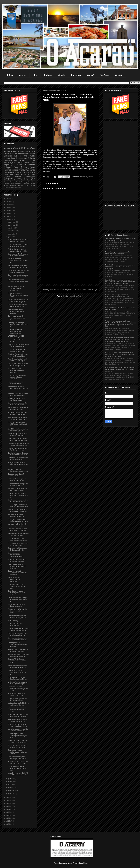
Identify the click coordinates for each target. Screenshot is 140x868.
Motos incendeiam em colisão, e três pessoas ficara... (18, 730)
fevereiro (11, 791)
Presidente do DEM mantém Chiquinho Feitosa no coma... (17, 611)
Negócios (8, 160)
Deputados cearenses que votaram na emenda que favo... (17, 586)
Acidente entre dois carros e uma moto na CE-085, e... (18, 667)
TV (28, 169)
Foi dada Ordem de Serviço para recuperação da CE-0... (17, 600)
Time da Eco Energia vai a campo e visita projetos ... (17, 725)
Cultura (24, 167)
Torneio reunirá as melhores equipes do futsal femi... (17, 746)
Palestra (18, 176)
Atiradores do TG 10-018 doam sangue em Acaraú (18, 535)
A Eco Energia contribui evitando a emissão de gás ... (18, 389)
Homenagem (9, 162)
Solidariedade (9, 178)
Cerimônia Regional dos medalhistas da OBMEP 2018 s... (17, 566)
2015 (8, 806)
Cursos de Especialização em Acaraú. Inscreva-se (18, 485)
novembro (12, 225)
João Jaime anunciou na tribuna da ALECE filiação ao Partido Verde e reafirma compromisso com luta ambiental (120, 340)
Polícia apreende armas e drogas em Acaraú (17, 605)
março (11, 788)
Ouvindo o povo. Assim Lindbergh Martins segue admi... (17, 736)
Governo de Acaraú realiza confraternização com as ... (18, 520)
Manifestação (30, 176)
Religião (7, 167)
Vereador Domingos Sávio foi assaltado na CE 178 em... (18, 774)
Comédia (7, 187)
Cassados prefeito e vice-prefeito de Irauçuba (16, 399)
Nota (27, 185)
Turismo (48, 75)
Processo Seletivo (20, 180)
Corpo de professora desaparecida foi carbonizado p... (15, 331)
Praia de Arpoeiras (11, 171)
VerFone (105, 75)
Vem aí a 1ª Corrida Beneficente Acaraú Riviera (18, 470)
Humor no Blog (13, 621)
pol (20, 187)
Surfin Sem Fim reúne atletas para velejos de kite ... (18, 459)
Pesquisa (26, 173)
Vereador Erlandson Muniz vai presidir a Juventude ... (18, 394)
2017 (8, 800)
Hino (35, 75)
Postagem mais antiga (87, 289)
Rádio (32, 167)
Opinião (18, 182)
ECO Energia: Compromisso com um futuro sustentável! (18, 506)
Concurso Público (20, 174)
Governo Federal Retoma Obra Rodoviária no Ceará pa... (18, 715)
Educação (8, 156)
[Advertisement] (70, 266)
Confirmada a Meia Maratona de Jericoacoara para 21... (18, 255)
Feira (30, 182)
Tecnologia (25, 182)
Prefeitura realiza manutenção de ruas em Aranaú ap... (18, 650)
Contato (119, 75)
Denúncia (21, 185)
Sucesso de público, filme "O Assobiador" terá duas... (18, 435)
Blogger (86, 863)
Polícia (25, 148)
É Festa (31, 158)
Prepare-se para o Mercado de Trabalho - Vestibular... (18, 345)
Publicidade (30, 165)
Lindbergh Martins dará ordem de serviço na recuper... (18, 683)
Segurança (9, 165)
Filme (33, 178)
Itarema (7, 158)
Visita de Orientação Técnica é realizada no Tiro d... (18, 704)
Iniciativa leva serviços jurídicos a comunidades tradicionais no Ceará (117, 296)
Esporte (32, 154)
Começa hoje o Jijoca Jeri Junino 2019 (17, 475)
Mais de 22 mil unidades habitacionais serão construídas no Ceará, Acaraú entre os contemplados (120, 267)
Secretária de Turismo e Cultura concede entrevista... (16, 288)
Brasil (6, 154)
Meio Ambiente (21, 160)
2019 (8, 219)
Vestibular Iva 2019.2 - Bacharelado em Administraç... (15, 580)
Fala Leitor (31, 180)
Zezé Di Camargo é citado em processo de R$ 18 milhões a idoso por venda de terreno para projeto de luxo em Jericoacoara (120, 282)
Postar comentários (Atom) (73, 296)
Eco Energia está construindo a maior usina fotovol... (18, 634)
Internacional (16, 169)
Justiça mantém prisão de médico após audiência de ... (18, 464)
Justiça (24, 158)
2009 (8, 824)
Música (12, 173)
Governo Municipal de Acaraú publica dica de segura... (18, 245)
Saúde (32, 156)
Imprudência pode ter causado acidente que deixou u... (18, 655)
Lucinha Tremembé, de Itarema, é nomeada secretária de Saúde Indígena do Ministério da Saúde (120, 370)
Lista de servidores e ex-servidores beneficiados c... (18, 539)
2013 (8, 812)
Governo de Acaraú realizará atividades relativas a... (18, 560)
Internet (24, 169)
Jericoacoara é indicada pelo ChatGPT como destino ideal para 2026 (120, 240)
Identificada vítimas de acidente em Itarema (16, 515)
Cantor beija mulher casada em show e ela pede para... (18, 439)
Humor (6, 185)
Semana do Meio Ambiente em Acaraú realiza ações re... (18, 444)
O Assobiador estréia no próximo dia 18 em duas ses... (17, 768)
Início (10, 75)
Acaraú (23, 75)
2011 (8, 818)
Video (16, 167)
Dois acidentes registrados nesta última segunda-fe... (18, 617)
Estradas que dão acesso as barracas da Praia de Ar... (17, 639)
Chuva (33, 169)
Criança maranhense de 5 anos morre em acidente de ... (18, 495)
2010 (8, 821)
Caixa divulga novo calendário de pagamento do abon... (18, 404)
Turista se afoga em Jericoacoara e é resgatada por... (18, 261)
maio (10, 782)
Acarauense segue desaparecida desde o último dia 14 (16, 370)
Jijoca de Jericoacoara (19, 154)
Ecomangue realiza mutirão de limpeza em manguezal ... (18, 301)
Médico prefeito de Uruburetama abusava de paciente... (17, 645)
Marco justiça (15, 187)
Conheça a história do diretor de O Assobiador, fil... (18, 549)
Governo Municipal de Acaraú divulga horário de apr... (18, 240)
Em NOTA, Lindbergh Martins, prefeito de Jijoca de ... (18, 430)
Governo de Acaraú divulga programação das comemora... (17, 377)
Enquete (32, 185)
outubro (11, 228)
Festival (13, 182)
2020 (8, 216)
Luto (28, 174)
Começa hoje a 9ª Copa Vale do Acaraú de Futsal (18, 699)
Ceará (17, 148)
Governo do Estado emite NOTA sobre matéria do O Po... (18, 424)
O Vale (61, 75)
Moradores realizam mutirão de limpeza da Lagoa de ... (18, 530)
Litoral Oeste (9, 174)
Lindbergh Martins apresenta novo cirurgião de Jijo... (18, 480)
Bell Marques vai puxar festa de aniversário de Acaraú (17, 266)
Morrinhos (7, 169)
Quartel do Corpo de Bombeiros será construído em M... (18, 295)
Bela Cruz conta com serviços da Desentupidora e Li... (18, 501)
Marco (19, 165)
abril (10, 785)
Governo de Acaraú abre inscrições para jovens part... (16, 318)
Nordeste (7, 176)
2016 (8, 803)
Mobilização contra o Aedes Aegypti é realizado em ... (17, 306)
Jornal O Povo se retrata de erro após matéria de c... (17, 414)
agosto (11, 234)
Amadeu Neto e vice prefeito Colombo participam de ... (18, 418)
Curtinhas (18, 184)
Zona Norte (16, 158)
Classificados (9, 180)
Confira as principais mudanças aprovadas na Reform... (17, 752)
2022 (8, 211)
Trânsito (32, 173)
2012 (8, 815)
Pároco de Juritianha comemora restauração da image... (18, 689)
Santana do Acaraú (27, 171)
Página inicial (71, 289)
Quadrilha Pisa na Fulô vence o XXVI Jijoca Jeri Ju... (18, 355)
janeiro (11, 794)
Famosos (7, 182)
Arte (33, 182)
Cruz (25, 156)
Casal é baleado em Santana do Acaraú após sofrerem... (18, 454)
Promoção (26, 184)
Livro (26, 178)
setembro (12, 231)
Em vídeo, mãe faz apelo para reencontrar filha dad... (18, 489)
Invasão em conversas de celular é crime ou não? (17, 694)
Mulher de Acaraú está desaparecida (16, 624)
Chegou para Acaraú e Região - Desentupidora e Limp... (18, 629)
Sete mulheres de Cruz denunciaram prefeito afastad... (16, 311)
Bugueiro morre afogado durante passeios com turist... (16, 593)
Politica (91, 177)
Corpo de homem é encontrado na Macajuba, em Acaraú (17, 573)
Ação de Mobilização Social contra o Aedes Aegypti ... (17, 360)
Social (32, 160)
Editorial (7, 184)
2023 (8, 207)
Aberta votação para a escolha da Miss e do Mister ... (18, 409)
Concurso (19, 173)
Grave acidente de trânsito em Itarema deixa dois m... (18, 544)
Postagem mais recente (53, 289)
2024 (8, 205)
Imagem (7, 173)
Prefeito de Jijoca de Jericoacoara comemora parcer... (17, 672)
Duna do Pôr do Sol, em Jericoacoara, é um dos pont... (17, 661)
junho (10, 779)
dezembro (12, 222)
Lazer (19, 178)
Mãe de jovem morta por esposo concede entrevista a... (18, 325)
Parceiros (76, 75)
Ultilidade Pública (27, 151)
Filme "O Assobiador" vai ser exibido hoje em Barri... (18, 350)
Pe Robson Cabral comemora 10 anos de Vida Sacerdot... (18, 741)
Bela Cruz (30, 162)
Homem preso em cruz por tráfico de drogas (17, 383)
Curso (33, 174)
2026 (8, 199)
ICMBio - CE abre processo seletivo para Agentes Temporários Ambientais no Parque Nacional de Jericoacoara (120, 355)
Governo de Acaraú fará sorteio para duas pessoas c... (18, 282)
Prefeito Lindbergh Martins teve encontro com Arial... (17, 250)
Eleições (18, 156)
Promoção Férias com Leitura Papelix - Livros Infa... (18, 449)
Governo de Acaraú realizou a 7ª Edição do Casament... (18, 276)
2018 (8, 797)
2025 (8, 202)
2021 (8, 213)
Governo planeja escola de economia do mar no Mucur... (17, 710)
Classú (91, 75)
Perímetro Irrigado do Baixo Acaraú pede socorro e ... (17, 720)
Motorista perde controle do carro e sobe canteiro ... (17, 525)
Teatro (12, 184)
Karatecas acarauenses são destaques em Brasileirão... (18, 511)
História (32, 184)
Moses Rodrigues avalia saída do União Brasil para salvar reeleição (119, 253)
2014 (8, 809)
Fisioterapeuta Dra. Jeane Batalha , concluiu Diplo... (17, 678)
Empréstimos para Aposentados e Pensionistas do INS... (16, 555)
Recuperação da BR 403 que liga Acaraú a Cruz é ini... (18, 762)
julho (10, 237)
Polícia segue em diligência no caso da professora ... (18, 271)
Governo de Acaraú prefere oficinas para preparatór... (17, 758)
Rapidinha (13, 185)
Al (10, 187)
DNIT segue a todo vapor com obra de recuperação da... (18, 365)
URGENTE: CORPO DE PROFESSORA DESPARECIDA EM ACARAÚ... (16, 339)
